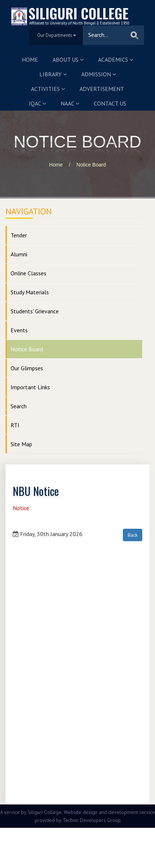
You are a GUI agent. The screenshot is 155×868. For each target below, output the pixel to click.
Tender (19, 235)
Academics (116, 60)
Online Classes (28, 273)
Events (19, 330)
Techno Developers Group (92, 820)
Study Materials (30, 292)
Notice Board (91, 165)
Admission (99, 74)
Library (53, 74)
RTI (15, 425)
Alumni (19, 254)
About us (68, 60)
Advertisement (102, 89)
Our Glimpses (27, 368)
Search (19, 406)
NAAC (70, 103)
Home (30, 60)
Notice (21, 508)
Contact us (110, 103)
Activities (48, 89)
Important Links (30, 387)
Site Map (21, 444)
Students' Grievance (35, 311)
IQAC (37, 103)
